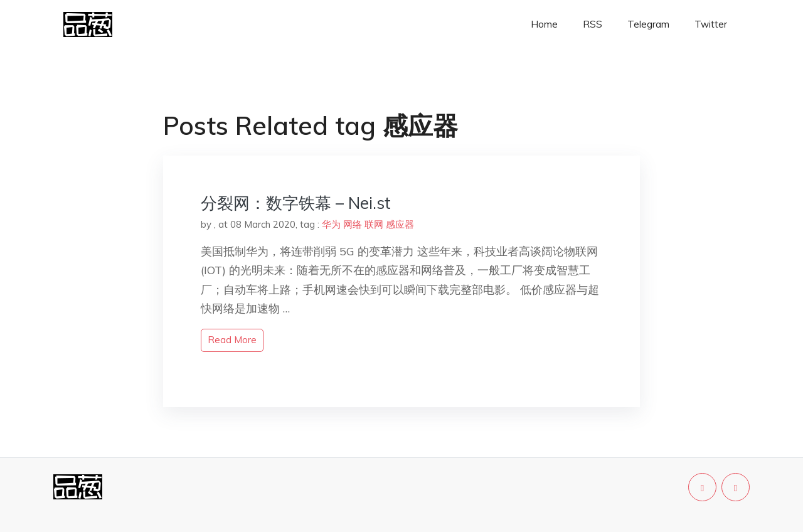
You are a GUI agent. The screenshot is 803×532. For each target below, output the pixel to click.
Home (544, 24)
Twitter (711, 24)
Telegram (648, 24)
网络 (353, 224)
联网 (374, 224)
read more (232, 340)
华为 (331, 224)
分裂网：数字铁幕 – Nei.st (296, 203)
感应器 (400, 224)
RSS (593, 24)
